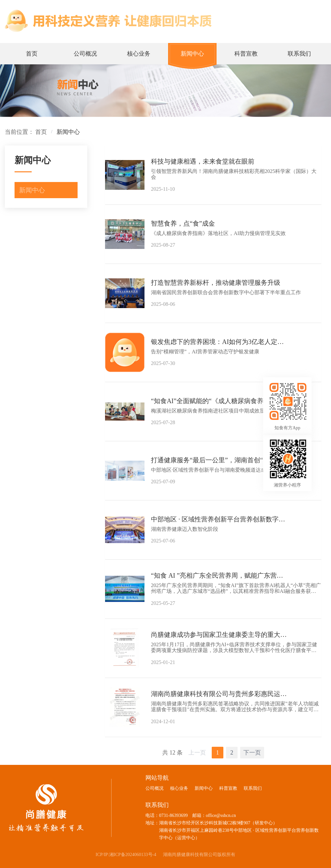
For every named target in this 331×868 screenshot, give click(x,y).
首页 (41, 132)
